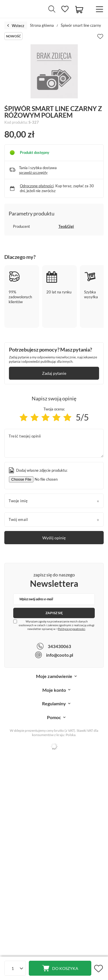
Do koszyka (65, 968)
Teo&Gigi (66, 226)
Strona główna (42, 25)
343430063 (59, 646)
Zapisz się (54, 613)
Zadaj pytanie (54, 373)
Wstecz (16, 25)
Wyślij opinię (54, 538)
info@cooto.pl (60, 655)
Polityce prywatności (72, 629)
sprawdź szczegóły (33, 172)
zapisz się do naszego (54, 580)
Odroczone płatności (37, 186)
